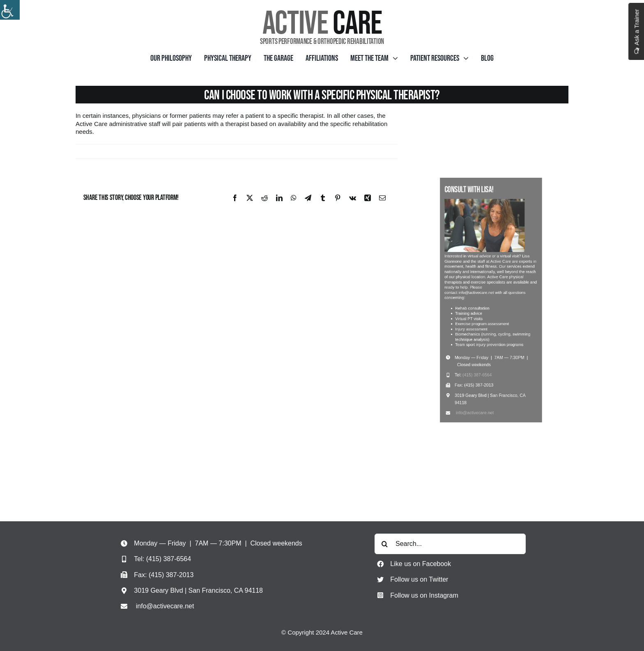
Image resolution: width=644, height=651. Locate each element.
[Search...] (450, 544)
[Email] (382, 198)
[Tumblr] (323, 198)
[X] (250, 198)
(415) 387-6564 (480, 360)
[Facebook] (235, 198)
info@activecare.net (478, 390)
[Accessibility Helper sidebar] (10, 10)
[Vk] (353, 198)
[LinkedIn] (279, 198)
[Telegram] (308, 198)
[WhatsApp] (294, 198)
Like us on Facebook (421, 564)
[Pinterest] (338, 198)
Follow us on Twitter (419, 579)
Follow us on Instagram (424, 595)
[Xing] (368, 198)
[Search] (385, 544)
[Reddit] (264, 198)
